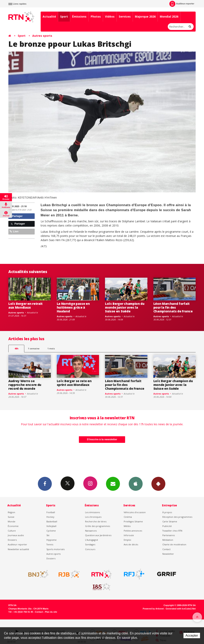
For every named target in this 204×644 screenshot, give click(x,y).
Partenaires (169, 535)
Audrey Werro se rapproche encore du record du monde (25, 385)
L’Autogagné (92, 540)
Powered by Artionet (153, 609)
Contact (166, 549)
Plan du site (51, 612)
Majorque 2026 (145, 16)
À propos (167, 512)
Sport (64, 16)
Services (125, 16)
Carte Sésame (170, 521)
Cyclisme (51, 531)
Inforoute (129, 535)
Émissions (79, 16)
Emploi (127, 540)
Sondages (90, 544)
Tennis (50, 544)
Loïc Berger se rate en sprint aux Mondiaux (74, 383)
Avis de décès (131, 544)
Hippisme (51, 540)
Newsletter (168, 554)
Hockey (50, 517)
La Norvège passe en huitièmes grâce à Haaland (73, 307)
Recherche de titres (96, 521)
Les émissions (92, 512)
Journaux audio (16, 535)
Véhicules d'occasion (135, 512)
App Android (158, 484)
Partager (16, 216)
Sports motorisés (55, 549)
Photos (96, 16)
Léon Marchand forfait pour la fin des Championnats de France (173, 307)
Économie (13, 526)
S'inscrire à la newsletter (102, 439)
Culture (12, 531)
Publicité (167, 526)
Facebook (45, 484)
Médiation (168, 540)
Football (51, 512)
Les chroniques (93, 517)
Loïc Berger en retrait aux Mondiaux (25, 306)
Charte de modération (174, 544)
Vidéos (110, 16)
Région (11, 512)
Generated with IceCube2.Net (181, 609)
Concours (90, 549)
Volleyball (51, 526)
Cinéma (128, 517)
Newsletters (113, 484)
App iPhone (136, 484)
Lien (14, 231)
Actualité (49, 16)
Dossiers (12, 540)
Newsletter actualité (18, 549)
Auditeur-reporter (182, 4)
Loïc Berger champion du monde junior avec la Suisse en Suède (125, 307)
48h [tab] (16, 348)
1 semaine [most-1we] (34, 348)
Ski (48, 535)
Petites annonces (133, 531)
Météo (127, 526)
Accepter (192, 636)
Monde (12, 521)
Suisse (11, 517)
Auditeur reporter (17, 544)
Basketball (52, 521)
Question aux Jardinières (98, 535)
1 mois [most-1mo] (51, 348)
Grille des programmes (98, 526)
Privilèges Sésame (133, 521)
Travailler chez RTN (172, 531)
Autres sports (42, 36)
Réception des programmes (177, 517)
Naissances (91, 531)
